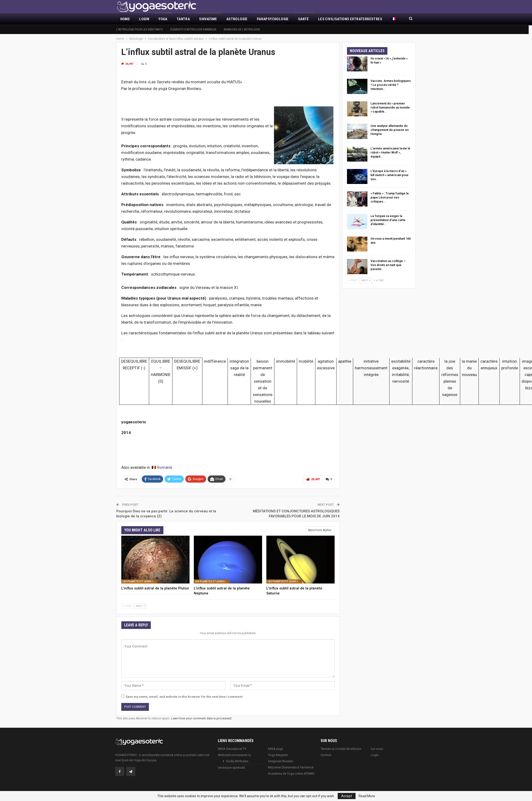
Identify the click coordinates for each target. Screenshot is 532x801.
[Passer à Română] (162, 467)
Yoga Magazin (278, 755)
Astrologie (237, 19)
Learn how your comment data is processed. (202, 718)
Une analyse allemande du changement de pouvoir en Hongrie (390, 130)
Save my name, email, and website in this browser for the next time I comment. (184, 696)
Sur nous (377, 749)
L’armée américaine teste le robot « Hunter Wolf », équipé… (390, 152)
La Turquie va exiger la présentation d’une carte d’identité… (388, 220)
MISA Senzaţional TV (232, 749)
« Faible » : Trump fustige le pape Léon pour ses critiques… (390, 197)
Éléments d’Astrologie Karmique (193, 29)
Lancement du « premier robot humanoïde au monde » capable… (390, 107)
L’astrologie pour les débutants (140, 29)
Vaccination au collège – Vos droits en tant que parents (388, 265)
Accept (347, 796)
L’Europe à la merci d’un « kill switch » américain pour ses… (390, 175)
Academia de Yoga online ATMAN (291, 773)
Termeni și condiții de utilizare (341, 749)
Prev (127, 606)
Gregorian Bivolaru (281, 761)
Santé (303, 19)
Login (144, 19)
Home (125, 19)
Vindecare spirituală (231, 767)
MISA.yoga (276, 749)
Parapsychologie (273, 19)
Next (140, 606)
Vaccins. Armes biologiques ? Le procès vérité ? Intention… (391, 85)
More (323, 19)
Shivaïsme (208, 19)
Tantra (183, 19)
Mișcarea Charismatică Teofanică (291, 767)
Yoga (163, 19)
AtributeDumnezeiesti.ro (234, 755)
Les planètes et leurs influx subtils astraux (140, 581)
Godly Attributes (237, 761)
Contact (326, 755)
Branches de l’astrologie (242, 29)
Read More (367, 796)
